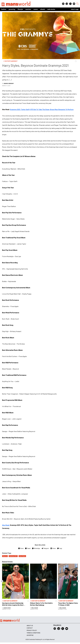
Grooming (12, 9)
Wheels (43, 9)
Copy (60, 548)
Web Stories (51, 9)
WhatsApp (36, 548)
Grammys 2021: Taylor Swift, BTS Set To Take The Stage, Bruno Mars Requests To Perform (42, 109)
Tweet (28, 548)
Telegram (45, 548)
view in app (75, 9)
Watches (28, 9)
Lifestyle (20, 9)
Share (21, 548)
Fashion (4, 9)
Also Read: (6, 525)
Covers (36, 9)
